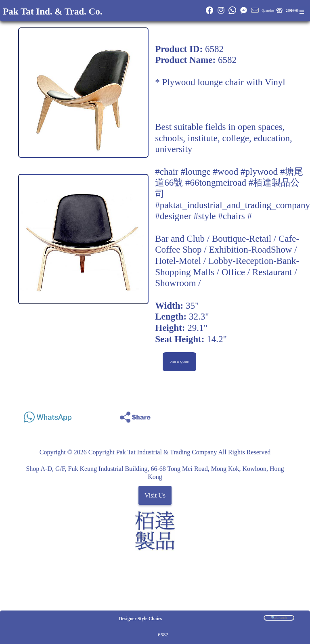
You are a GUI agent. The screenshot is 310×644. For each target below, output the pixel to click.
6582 (163, 635)
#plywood (259, 171)
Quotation (268, 11)
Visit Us (155, 495)
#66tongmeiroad (216, 182)
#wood (226, 171)
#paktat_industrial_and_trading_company (232, 205)
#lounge (196, 171)
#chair (167, 171)
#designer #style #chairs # (203, 216)
